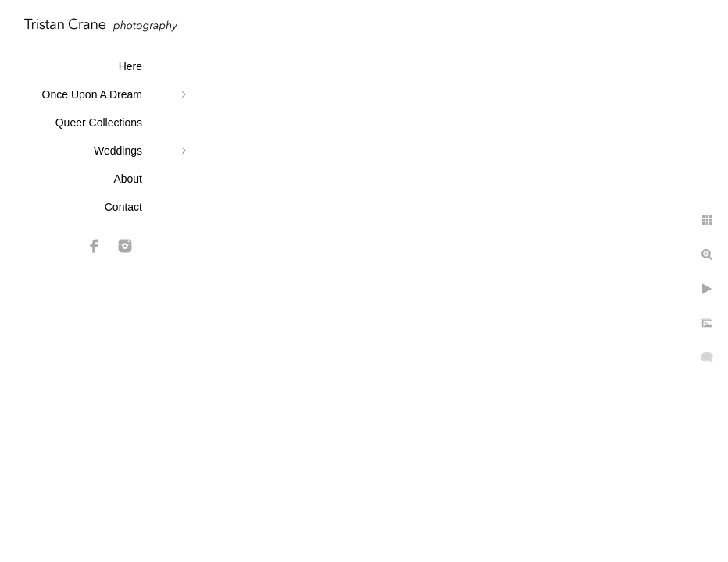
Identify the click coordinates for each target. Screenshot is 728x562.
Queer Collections (99, 123)
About (128, 179)
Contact (123, 207)
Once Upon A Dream (92, 94)
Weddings (118, 151)
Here (130, 66)
